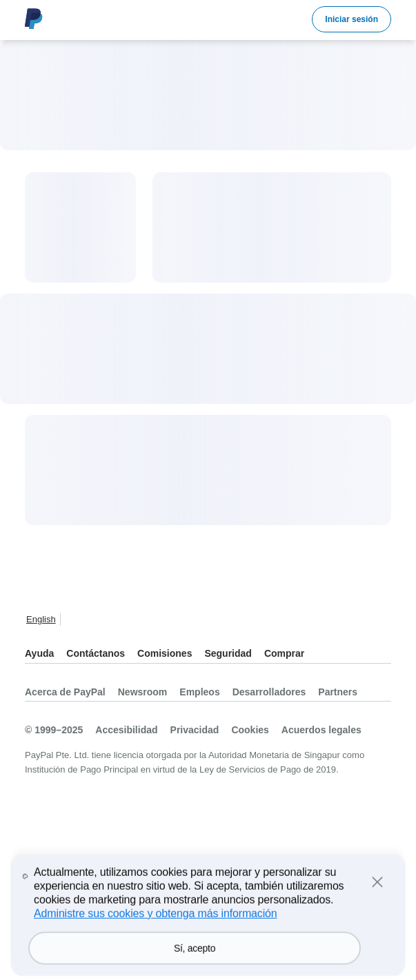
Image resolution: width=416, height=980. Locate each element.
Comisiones (165, 653)
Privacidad (195, 730)
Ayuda (39, 653)
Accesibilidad (126, 730)
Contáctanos (96, 653)
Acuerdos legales (321, 730)
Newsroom (143, 692)
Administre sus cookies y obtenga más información (155, 932)
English (41, 619)
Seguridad (228, 653)
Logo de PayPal (34, 19)
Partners (338, 692)
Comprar (284, 653)
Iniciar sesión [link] (351, 19)
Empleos (199, 692)
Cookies (250, 730)
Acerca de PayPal (65, 692)
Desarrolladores (269, 692)
